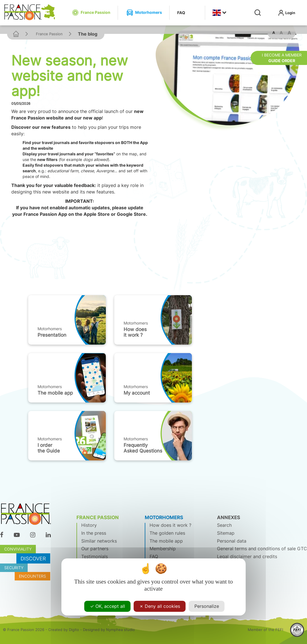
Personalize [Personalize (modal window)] (207, 606)
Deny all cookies (160, 606)
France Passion (49, 34)
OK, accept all (108, 606)
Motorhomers (50, 329)
